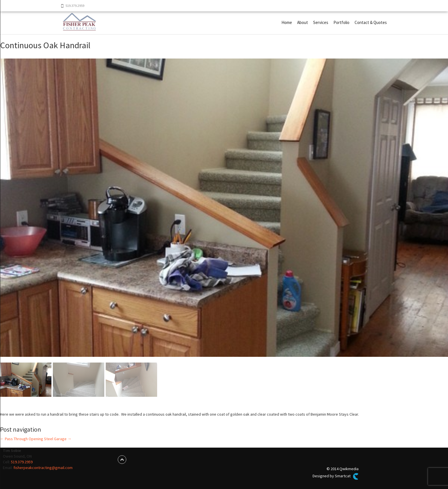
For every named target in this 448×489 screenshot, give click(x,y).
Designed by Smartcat (335, 476)
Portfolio (341, 22)
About (303, 22)
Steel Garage (58, 439)
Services (321, 22)
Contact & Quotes (371, 22)
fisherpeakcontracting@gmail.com (43, 468)
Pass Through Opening (22, 439)
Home (287, 22)
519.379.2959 (22, 462)
